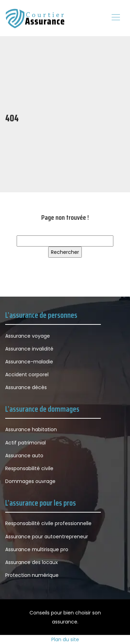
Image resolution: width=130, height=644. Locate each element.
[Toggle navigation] (115, 18)
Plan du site (65, 639)
